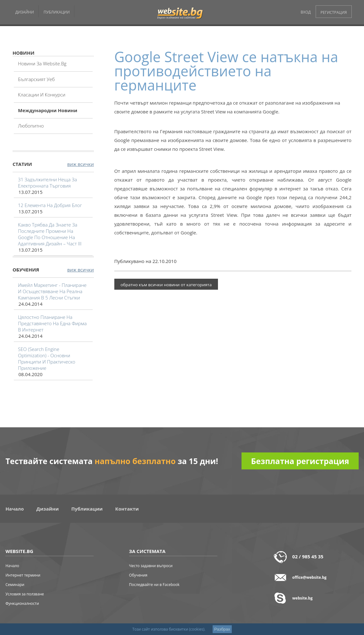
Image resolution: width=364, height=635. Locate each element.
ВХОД (306, 12)
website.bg (303, 598)
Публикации (87, 509)
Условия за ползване (24, 594)
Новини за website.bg (42, 63)
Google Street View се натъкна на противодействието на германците (226, 71)
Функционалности (22, 603)
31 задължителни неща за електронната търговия (47, 183)
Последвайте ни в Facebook (154, 585)
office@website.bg (310, 577)
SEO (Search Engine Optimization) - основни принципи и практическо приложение (46, 359)
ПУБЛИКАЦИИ (57, 12)
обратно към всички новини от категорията (166, 285)
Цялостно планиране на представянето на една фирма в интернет (52, 323)
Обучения (138, 575)
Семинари (15, 585)
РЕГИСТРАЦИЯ (334, 12)
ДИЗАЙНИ (25, 12)
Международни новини (48, 110)
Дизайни (48, 509)
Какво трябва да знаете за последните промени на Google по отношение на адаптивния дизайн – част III (50, 234)
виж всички (81, 164)
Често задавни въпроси (151, 566)
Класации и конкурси (42, 95)
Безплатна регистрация (300, 461)
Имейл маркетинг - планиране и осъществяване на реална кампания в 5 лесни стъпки (52, 291)
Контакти (127, 509)
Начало (14, 509)
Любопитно (31, 126)
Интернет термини (23, 575)
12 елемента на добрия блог (50, 205)
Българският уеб (36, 79)
